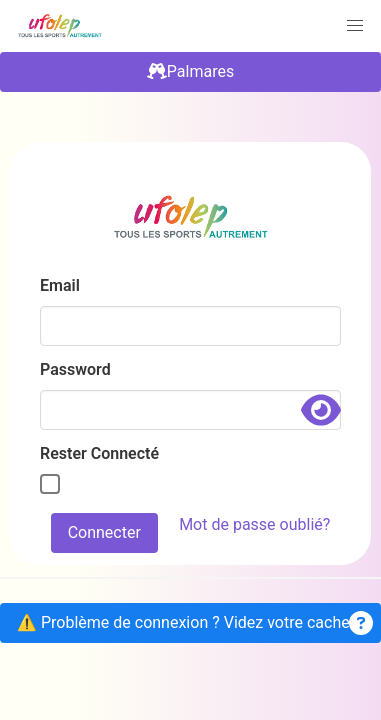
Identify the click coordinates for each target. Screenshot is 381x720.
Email (60, 285)
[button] (355, 26)
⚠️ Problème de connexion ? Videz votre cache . (195, 623)
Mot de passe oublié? (254, 524)
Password (75, 369)
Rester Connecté (99, 453)
